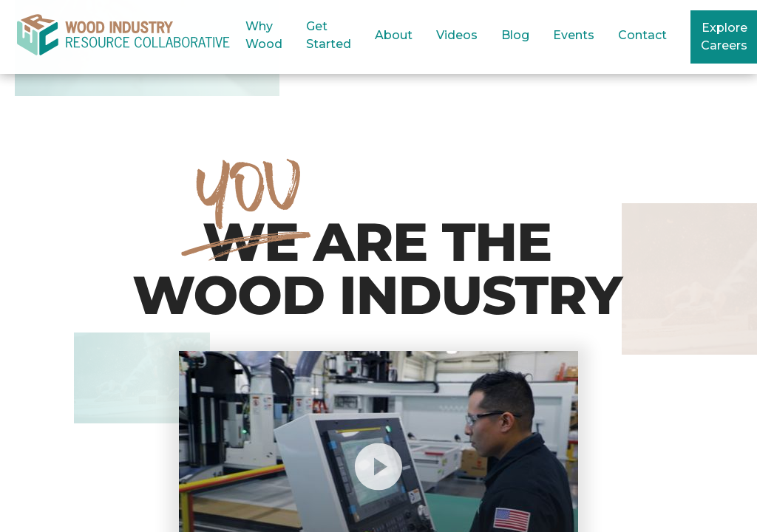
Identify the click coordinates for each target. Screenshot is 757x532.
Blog (515, 35)
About (394, 35)
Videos (457, 35)
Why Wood (264, 35)
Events (574, 35)
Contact (642, 35)
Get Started (329, 35)
